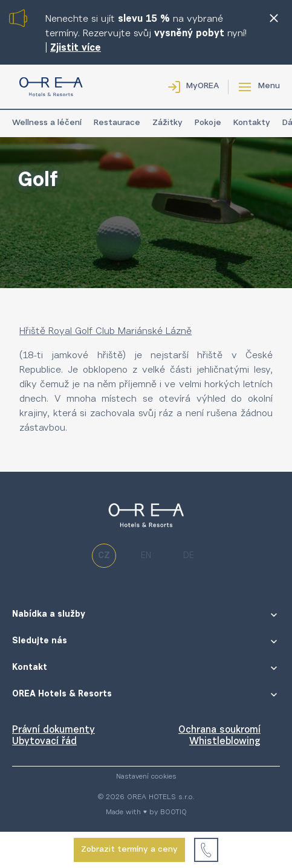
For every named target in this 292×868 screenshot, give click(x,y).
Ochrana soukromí (219, 730)
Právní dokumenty (54, 730)
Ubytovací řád (44, 742)
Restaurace (117, 123)
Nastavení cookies (146, 777)
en (146, 556)
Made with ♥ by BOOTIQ (146, 812)
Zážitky (167, 123)
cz (104, 556)
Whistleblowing (225, 742)
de (189, 556)
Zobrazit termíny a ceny (129, 850)
